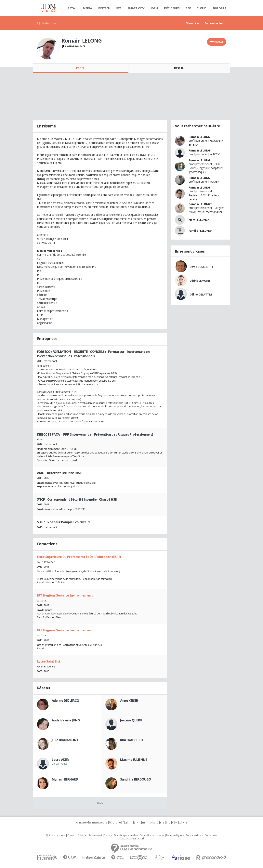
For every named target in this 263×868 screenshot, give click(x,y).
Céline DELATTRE (201, 294)
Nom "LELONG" (199, 220)
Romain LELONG (199, 137)
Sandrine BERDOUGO (136, 779)
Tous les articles (194, 835)
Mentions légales (175, 835)
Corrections (211, 835)
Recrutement (95, 835)
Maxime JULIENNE (134, 760)
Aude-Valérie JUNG (66, 720)
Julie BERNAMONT (65, 740)
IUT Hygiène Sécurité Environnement (65, 595)
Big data (220, 8)
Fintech (104, 8)
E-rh (154, 8)
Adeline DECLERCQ (66, 701)
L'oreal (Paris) (59, 764)
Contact (71, 835)
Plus (100, 803)
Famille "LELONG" (200, 231)
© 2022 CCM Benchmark (132, 839)
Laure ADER (60, 760)
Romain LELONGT (200, 204)
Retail (72, 8)
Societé (108, 835)
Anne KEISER (129, 701)
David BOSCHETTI (201, 267)
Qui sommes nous (56, 835)
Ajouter (219, 41)
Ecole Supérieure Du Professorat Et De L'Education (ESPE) (79, 557)
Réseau (179, 68)
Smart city (136, 8)
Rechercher (49, 23)
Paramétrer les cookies (152, 835)
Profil (80, 68)
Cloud (202, 8)
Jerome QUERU (131, 720)
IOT (118, 8)
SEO (189, 8)
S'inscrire (192, 23)
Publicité (82, 835)
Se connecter (214, 23)
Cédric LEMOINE (200, 281)
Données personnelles (126, 835)
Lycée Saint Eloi (49, 661)
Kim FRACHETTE (132, 740)
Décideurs (172, 8)
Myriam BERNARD (65, 779)
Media (87, 8)
